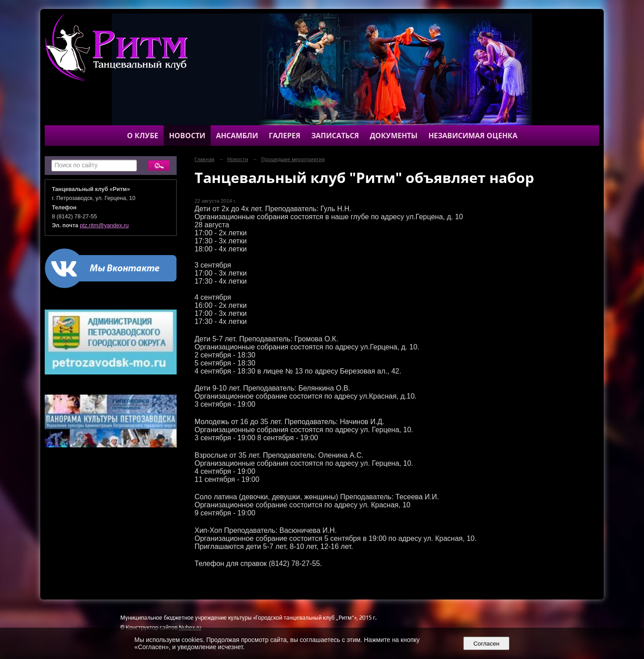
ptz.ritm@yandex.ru (104, 225)
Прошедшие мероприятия (293, 159)
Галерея (285, 136)
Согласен (486, 644)
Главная (204, 159)
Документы (394, 136)
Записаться (335, 136)
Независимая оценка (473, 136)
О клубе (143, 136)
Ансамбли (237, 136)
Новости (187, 136)
